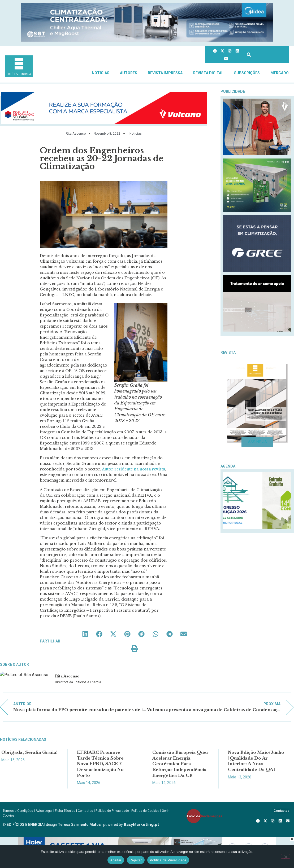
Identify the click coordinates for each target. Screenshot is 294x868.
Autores (129, 73)
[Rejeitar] (286, 856)
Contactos (85, 811)
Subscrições (247, 73)
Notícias (101, 73)
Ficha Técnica (65, 811)
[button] (85, 634)
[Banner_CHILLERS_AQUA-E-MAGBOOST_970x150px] (147, 40)
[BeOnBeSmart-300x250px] (257, 210)
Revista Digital (208, 73)
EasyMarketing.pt (141, 825)
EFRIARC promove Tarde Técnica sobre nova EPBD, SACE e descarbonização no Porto (100, 763)
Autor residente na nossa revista (133, 469)
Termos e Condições (18, 811)
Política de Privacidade (112, 811)
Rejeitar (136, 860)
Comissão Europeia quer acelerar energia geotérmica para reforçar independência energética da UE (180, 763)
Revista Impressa (165, 73)
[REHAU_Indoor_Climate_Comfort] (257, 330)
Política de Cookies (145, 811)
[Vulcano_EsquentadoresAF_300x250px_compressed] (257, 154)
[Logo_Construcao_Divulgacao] (257, 527)
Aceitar (116, 860)
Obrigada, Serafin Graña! (29, 752)
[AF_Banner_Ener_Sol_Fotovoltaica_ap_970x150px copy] (104, 123)
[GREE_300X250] (257, 270)
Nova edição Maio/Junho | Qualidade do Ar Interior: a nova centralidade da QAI (256, 761)
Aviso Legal (44, 811)
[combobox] (266, 54)
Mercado (280, 73)
